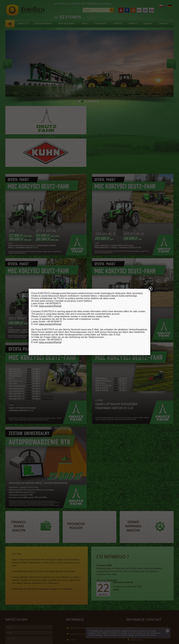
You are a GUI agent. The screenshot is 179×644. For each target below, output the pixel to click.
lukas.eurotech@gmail (50, 306)
